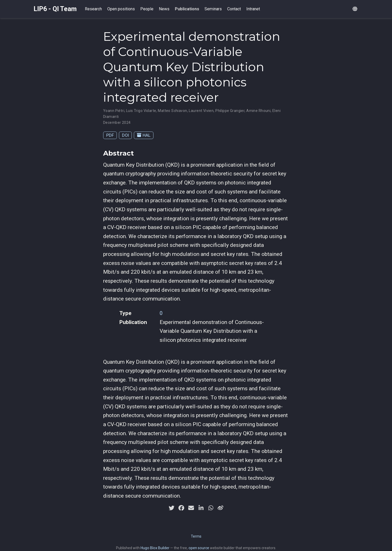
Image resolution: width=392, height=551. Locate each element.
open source (199, 548)
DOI (125, 135)
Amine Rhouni (258, 111)
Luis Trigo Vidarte (141, 111)
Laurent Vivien (201, 111)
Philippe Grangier (230, 111)
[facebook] (181, 508)
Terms (196, 536)
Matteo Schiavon (172, 111)
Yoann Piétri (114, 111)
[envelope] (191, 508)
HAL (144, 135)
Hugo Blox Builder (155, 548)
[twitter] (172, 508)
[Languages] (356, 9)
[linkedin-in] (201, 508)
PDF (110, 135)
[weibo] (221, 508)
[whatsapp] (211, 508)
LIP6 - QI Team (55, 9)
